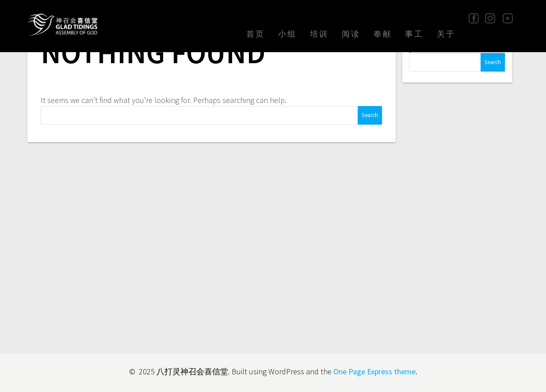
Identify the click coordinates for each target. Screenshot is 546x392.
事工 (414, 34)
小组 (287, 34)
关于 (446, 34)
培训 (319, 34)
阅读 (351, 34)
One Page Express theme (374, 371)
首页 (256, 34)
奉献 (383, 34)
